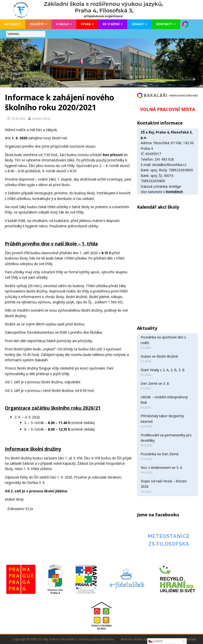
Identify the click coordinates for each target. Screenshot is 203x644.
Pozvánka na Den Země (160, 454)
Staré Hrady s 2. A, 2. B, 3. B (163, 370)
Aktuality (13, 24)
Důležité (37, 24)
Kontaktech (174, 192)
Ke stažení (111, 24)
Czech (156, 641)
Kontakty (164, 24)
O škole (62, 24)
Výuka (86, 24)
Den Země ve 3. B (155, 383)
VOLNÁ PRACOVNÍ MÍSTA (168, 109)
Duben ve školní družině (159, 356)
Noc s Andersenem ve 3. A (161, 467)
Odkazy (138, 24)
